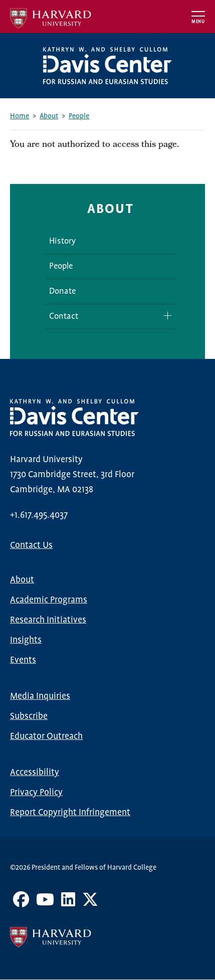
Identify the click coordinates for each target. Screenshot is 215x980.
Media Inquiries (40, 696)
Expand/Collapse (164, 316)
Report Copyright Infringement (70, 813)
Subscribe (29, 716)
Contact (64, 317)
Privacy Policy (36, 793)
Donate (62, 291)
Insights (26, 640)
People (79, 116)
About (49, 116)
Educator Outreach (46, 736)
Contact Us (31, 545)
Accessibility (35, 772)
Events (23, 660)
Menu (198, 22)
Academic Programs (49, 600)
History (62, 241)
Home (20, 116)
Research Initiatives (48, 620)
